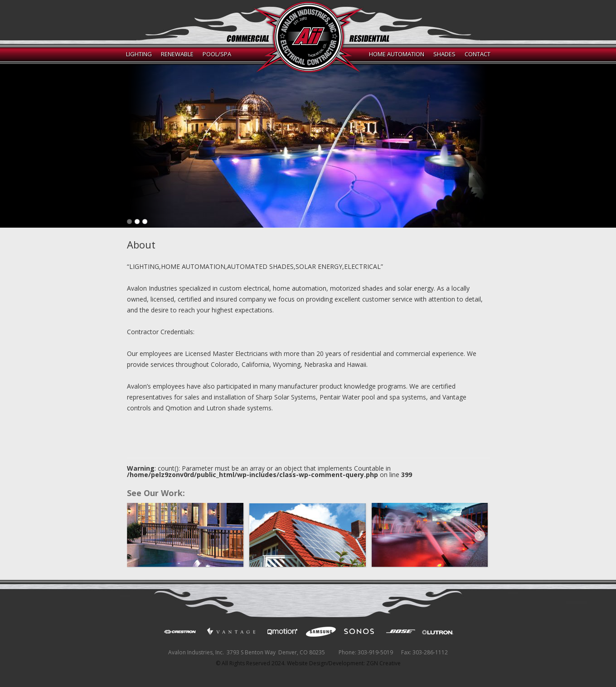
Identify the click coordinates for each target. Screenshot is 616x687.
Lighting (139, 54)
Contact (478, 54)
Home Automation (397, 54)
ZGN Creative (383, 663)
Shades (444, 54)
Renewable (177, 54)
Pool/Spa (217, 54)
